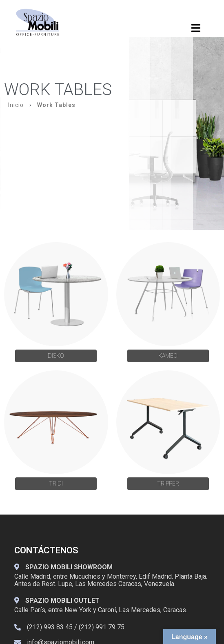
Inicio (16, 105)
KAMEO (168, 356)
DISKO (56, 356)
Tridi (56, 484)
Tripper (168, 484)
